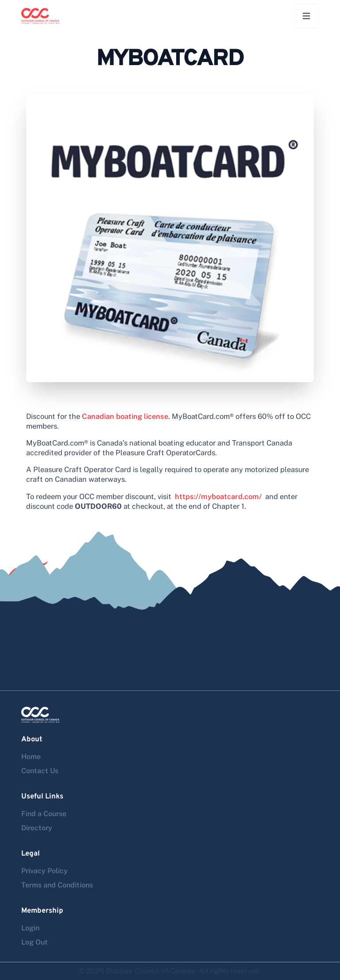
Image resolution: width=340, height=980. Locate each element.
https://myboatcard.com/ (218, 496)
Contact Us (40, 771)
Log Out (35, 942)
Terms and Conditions (57, 885)
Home (31, 757)
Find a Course (44, 814)
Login (30, 928)
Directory (37, 828)
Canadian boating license (125, 416)
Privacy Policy (44, 871)
